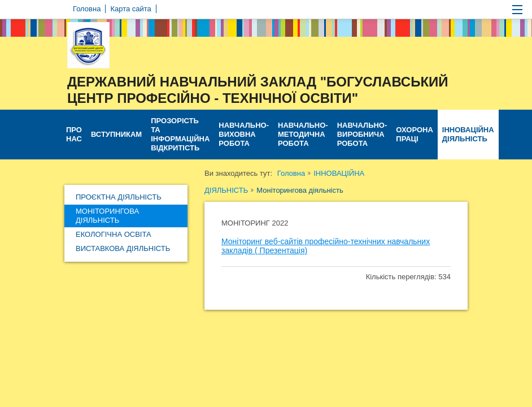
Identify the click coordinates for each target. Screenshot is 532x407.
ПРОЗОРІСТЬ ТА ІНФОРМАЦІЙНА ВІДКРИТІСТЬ (180, 134)
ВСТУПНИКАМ (116, 134)
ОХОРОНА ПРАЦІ (414, 134)
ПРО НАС (74, 134)
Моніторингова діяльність (107, 216)
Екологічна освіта (114, 234)
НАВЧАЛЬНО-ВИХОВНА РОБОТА (244, 134)
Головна (291, 173)
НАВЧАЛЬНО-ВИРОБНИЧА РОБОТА (362, 134)
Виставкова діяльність (123, 248)
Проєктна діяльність (119, 197)
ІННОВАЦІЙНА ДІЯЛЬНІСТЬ (468, 134)
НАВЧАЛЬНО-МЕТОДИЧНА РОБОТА (303, 134)
